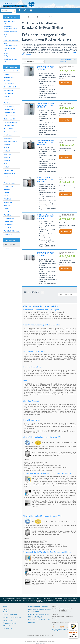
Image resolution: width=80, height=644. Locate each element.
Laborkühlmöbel (9, 170)
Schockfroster (8, 199)
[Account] (20, 10)
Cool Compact (33, 17)
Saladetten (7, 189)
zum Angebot (66, 83)
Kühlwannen (8, 164)
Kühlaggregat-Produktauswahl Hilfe (10, 27)
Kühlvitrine (7, 161)
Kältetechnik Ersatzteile (11, 132)
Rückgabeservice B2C (9, 620)
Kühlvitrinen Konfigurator (8, 55)
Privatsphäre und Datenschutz (12, 617)
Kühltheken (7, 154)
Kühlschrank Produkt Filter (10, 36)
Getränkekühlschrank (10, 122)
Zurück (7, 249)
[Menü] (77, 624)
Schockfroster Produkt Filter (11, 60)
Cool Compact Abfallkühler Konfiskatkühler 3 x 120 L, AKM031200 (45, 217)
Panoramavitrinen (9, 183)
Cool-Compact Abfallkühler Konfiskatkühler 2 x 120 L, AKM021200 (46, 142)
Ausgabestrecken (9, 77)
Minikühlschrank (9, 180)
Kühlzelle (7, 167)
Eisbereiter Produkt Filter (10, 22)
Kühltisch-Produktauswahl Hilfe (10, 44)
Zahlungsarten (7, 626)
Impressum (6, 609)
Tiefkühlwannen (9, 225)
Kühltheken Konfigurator (11, 40)
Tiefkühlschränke (9, 218)
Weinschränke (8, 234)
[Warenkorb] (25, 10)
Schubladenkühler (9, 202)
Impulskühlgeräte (9, 129)
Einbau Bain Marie (9, 84)
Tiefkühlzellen (8, 228)
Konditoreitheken (9, 135)
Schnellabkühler (9, 196)
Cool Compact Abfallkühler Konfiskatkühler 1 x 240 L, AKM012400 (45, 105)
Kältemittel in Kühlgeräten (36, 617)
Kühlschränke (8, 138)
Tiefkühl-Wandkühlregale (11, 231)
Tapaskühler (7, 209)
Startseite (25, 17)
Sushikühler (7, 205)
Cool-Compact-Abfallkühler (46, 17)
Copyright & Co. (7, 629)
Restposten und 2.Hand (11, 71)
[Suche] (7, 11)
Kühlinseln (7, 145)
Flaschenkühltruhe (9, 113)
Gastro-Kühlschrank (10, 116)
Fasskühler (7, 103)
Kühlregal (7, 151)
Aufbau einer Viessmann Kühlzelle (38, 606)
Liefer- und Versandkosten (11, 615)
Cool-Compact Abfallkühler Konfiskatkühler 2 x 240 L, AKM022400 (46, 180)
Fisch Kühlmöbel (9, 106)
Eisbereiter (7, 97)
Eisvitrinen (7, 100)
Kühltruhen (7, 148)
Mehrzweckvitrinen (10, 173)
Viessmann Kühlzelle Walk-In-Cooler (39, 620)
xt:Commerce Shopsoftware (48, 642)
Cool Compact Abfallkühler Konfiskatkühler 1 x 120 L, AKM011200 (45, 68)
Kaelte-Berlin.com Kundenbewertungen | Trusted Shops (64, 630)
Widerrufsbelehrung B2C (10, 623)
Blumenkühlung (8, 90)
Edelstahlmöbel (8, 93)
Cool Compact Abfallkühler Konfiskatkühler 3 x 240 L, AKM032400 (45, 254)
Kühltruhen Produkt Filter (10, 50)
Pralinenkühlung (9, 186)
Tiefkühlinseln (8, 212)
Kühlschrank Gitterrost (11, 141)
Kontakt (5, 612)
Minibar (6, 177)
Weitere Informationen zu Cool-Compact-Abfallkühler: (41, 306)
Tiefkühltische (8, 215)
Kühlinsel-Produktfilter (11, 32)
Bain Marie (7, 81)
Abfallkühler (7, 74)
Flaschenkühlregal (9, 109)
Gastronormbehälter (10, 119)
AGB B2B (6, 606)
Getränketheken (9, 125)
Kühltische (7, 157)
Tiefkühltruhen (8, 221)
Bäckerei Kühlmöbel (10, 87)
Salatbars (7, 193)
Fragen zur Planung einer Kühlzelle (38, 614)
